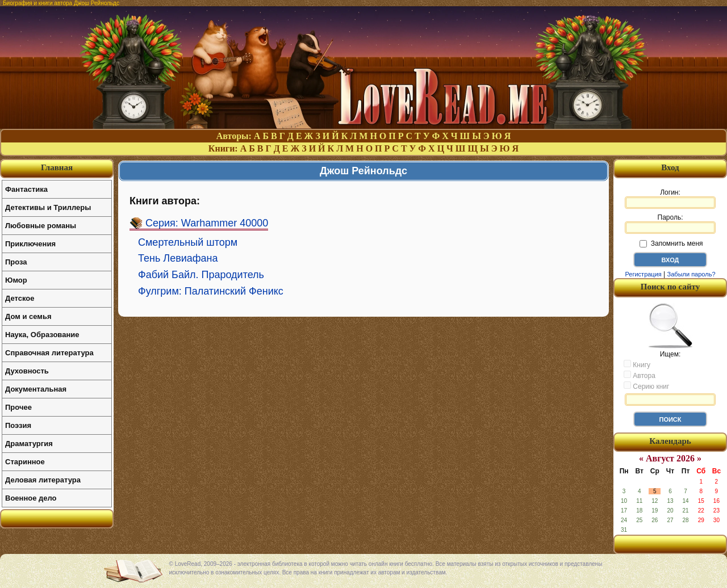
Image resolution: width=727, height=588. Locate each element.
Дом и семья (28, 316)
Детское (20, 298)
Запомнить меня (671, 243)
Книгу (637, 364)
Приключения (30, 244)
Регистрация (643, 274)
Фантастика (26, 189)
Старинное (25, 462)
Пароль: (670, 224)
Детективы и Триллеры (48, 207)
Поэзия (18, 425)
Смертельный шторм (188, 242)
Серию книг (646, 386)
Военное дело (31, 498)
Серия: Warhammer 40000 (207, 223)
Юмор (16, 280)
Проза (16, 262)
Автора (640, 375)
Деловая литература (43, 480)
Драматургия (29, 444)
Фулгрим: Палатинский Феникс (211, 291)
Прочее (18, 407)
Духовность (27, 371)
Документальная (36, 389)
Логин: (670, 199)
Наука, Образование (42, 335)
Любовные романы (41, 226)
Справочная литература (49, 353)
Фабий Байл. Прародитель (201, 275)
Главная (57, 167)
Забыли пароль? (692, 274)
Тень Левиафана (178, 258)
